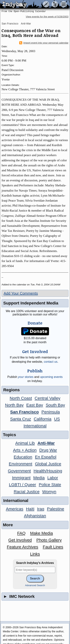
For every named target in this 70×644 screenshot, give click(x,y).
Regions (11, 390)
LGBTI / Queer (23, 485)
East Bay (35, 405)
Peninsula (51, 412)
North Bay (14, 405)
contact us (51, 362)
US (57, 419)
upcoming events (51, 377)
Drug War (48, 450)
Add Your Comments (21, 293)
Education (23, 457)
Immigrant (21, 478)
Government (19, 471)
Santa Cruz (21, 419)
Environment (21, 464)
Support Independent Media (31, 303)
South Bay (55, 405)
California (43, 419)
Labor (53, 478)
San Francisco (10, 24)
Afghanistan (35, 516)
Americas (14, 509)
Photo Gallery (49, 540)
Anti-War (26, 24)
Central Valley (48, 398)
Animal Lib (25, 443)
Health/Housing (48, 471)
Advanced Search (35, 585)
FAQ (21, 533)
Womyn (49, 492)
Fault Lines (53, 547)
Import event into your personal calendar (44, 43)
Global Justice (48, 464)
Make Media (41, 533)
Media (39, 478)
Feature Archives (23, 547)
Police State (50, 485)
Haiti (30, 509)
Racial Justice (27, 492)
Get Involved (20, 540)
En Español (46, 457)
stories (26, 377)
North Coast (21, 398)
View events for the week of (47, 17)
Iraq (41, 509)
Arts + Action (25, 450)
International (35, 426)
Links (35, 554)
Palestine (55, 509)
